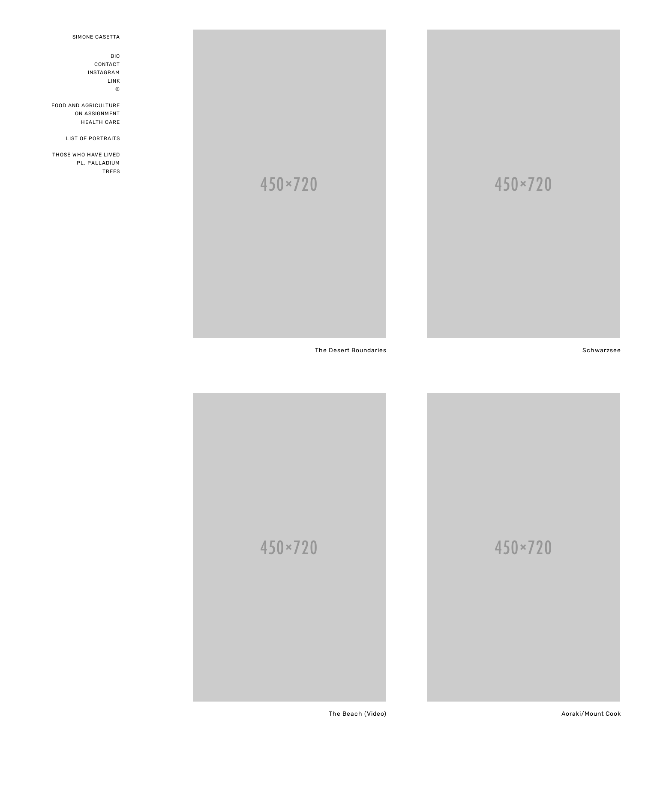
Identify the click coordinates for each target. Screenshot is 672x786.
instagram (104, 72)
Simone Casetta (96, 37)
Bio (115, 56)
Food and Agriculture (86, 105)
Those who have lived (86, 155)
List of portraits (93, 138)
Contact (107, 64)
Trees (111, 171)
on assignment (97, 114)
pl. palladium (98, 163)
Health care (100, 122)
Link (114, 81)
